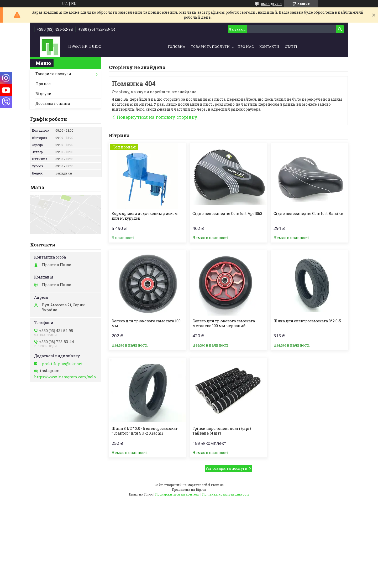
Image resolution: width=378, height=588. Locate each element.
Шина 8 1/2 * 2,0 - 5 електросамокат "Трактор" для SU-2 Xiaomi (145, 431)
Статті (291, 47)
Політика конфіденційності (226, 494)
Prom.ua (217, 485)
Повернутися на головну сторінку (157, 117)
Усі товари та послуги (227, 468)
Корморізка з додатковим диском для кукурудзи (145, 216)
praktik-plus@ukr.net (62, 364)
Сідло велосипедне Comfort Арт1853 (227, 214)
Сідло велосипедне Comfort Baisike (308, 214)
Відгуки (43, 94)
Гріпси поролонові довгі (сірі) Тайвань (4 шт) (222, 431)
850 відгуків (271, 4)
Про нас (246, 47)
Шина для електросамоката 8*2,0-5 (307, 321)
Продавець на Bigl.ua (189, 489)
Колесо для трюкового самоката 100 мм (146, 323)
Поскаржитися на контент (177, 494)
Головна (177, 47)
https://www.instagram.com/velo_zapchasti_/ (66, 377)
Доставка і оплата (53, 103)
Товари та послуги (210, 47)
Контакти (269, 47)
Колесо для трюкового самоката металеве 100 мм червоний (224, 323)
